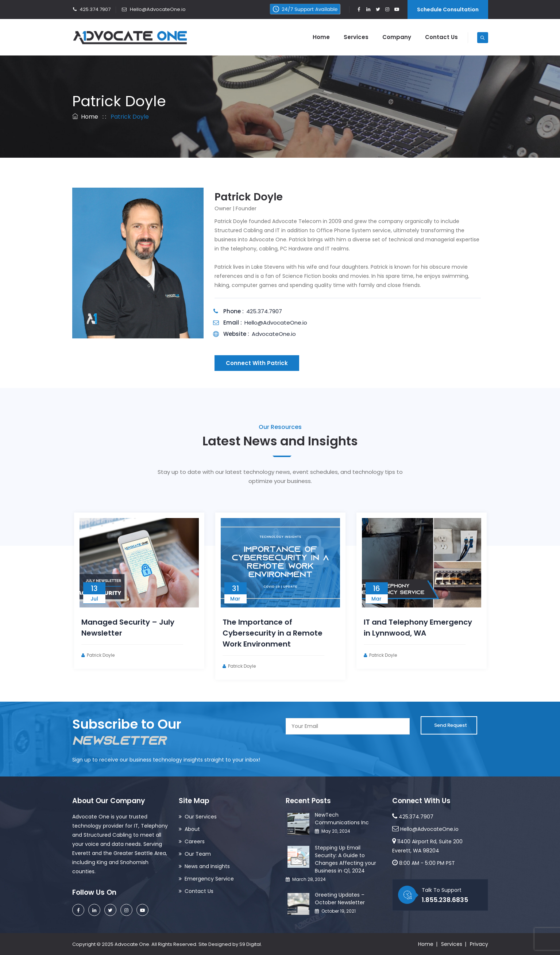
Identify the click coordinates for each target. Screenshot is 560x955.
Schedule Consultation (448, 9)
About (192, 829)
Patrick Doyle (112, 655)
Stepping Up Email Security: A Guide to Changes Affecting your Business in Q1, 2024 (345, 859)
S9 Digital (250, 944)
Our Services (201, 817)
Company (397, 37)
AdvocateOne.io (274, 334)
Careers (195, 841)
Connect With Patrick (257, 363)
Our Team (198, 854)
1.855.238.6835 (445, 900)
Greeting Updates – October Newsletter (340, 899)
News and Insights (207, 866)
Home (321, 37)
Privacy (479, 944)
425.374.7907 (91, 9)
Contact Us (441, 37)
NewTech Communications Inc (342, 819)
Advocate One (132, 944)
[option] (150, 591)
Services (356, 37)
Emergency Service (209, 879)
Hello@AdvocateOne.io (154, 9)
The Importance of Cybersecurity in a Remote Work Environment (284, 633)
